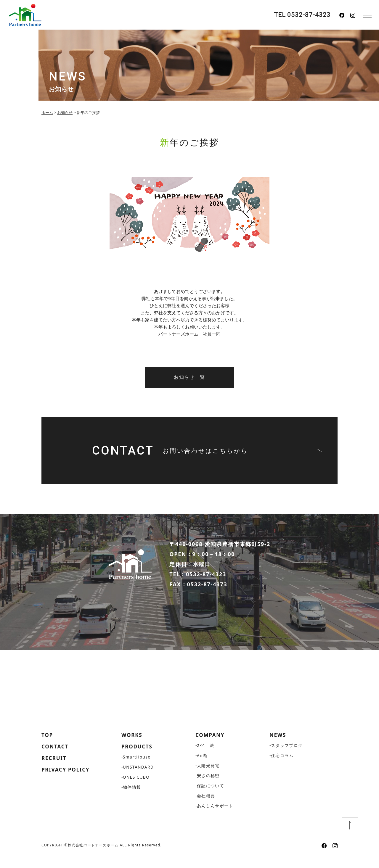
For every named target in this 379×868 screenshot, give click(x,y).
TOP (48, 745)
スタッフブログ (287, 756)
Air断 (203, 766)
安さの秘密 (208, 786)
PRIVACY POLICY (67, 781)
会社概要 (206, 806)
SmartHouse (137, 768)
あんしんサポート (215, 816)
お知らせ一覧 (189, 377)
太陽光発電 (208, 776)
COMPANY (211, 745)
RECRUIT (55, 769)
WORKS (132, 745)
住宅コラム (282, 766)
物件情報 (132, 798)
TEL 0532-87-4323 (302, 15)
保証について (211, 796)
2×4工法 (206, 756)
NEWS (278, 745)
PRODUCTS (138, 757)
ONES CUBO (136, 788)
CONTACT (56, 757)
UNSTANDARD (139, 778)
